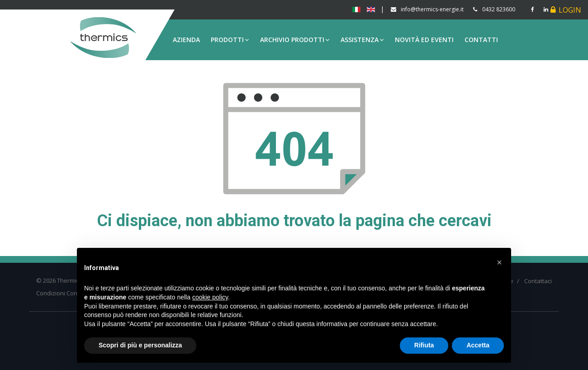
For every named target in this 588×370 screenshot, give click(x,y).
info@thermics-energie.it (432, 9)
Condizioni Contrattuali (67, 293)
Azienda (186, 40)
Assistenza (362, 40)
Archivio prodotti (295, 40)
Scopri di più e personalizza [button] (140, 345)
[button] (499, 262)
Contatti (481, 40)
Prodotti (230, 40)
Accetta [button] (478, 345)
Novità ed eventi (424, 40)
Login (570, 10)
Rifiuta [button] (424, 345)
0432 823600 (499, 9)
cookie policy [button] (210, 297)
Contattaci (538, 281)
